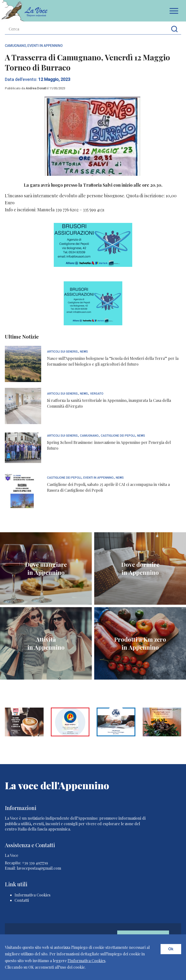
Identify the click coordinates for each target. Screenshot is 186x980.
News (84, 352)
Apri (174, 11)
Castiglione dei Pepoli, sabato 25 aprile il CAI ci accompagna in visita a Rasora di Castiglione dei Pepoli (108, 487)
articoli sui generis (62, 352)
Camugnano (15, 46)
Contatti (22, 900)
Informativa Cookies (32, 895)
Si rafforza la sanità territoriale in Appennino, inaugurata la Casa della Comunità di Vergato (109, 403)
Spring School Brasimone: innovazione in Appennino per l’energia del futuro (109, 445)
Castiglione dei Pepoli (118, 436)
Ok (171, 949)
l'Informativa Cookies (86, 961)
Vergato (97, 394)
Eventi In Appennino (45, 46)
